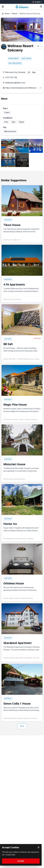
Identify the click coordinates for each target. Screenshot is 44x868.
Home (7, 14)
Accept (21, 861)
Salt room (26, 58)
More (22, 726)
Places (15, 14)
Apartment (14, 58)
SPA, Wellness (15, 63)
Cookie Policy (10, 855)
